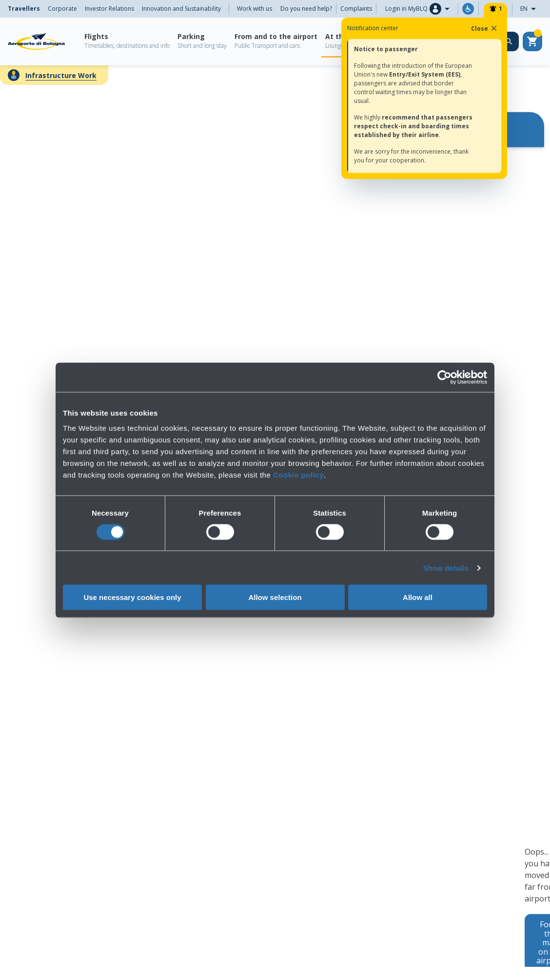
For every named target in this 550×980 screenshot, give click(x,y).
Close (485, 28)
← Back (21, 79)
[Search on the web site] (509, 41)
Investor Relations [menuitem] (109, 9)
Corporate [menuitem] (62, 9)
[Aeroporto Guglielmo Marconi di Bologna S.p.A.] (36, 42)
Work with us (255, 9)
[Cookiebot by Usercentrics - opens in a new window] (444, 377)
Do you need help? (306, 9)
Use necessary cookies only (132, 597)
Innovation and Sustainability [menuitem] (181, 9)
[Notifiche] (495, 9)
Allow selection (275, 597)
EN (531, 9)
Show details (446, 568)
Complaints (356, 9)
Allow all (418, 597)
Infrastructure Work (61, 75)
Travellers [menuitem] (24, 9)
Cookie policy (298, 475)
